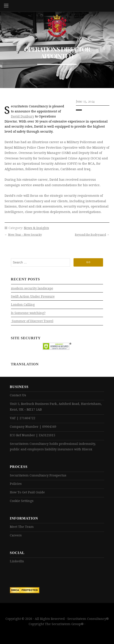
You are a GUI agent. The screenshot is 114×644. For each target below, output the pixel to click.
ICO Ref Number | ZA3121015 (32, 435)
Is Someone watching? (28, 313)
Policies (16, 484)
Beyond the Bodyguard (90, 235)
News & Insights (36, 228)
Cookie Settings (22, 501)
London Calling (23, 305)
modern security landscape (32, 288)
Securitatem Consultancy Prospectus (38, 475)
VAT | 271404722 (23, 418)
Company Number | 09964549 (33, 427)
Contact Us (18, 395)
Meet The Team (22, 527)
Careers (16, 535)
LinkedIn (17, 561)
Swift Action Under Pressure (33, 296)
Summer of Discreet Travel (32, 321)
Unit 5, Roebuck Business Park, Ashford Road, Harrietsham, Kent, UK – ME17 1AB (56, 407)
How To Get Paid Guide (27, 492)
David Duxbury (23, 116)
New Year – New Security (25, 235)
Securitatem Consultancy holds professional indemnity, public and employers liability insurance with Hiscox (53, 447)
